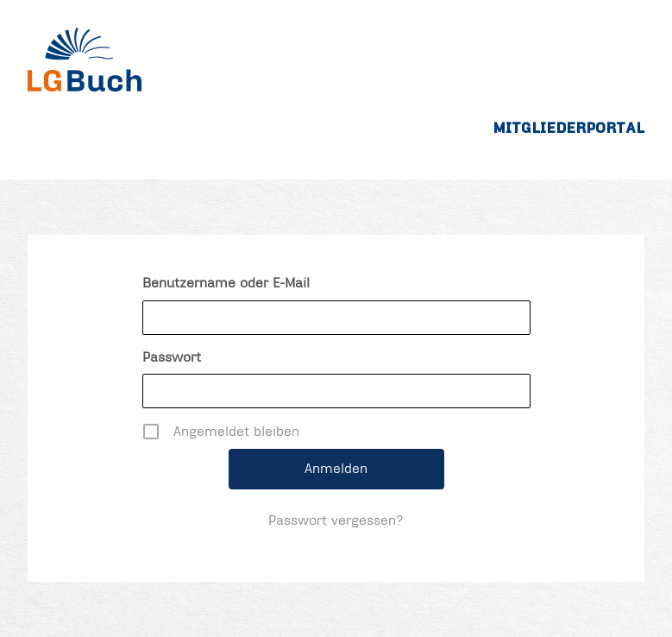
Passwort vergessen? (336, 520)
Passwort (172, 357)
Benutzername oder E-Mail (226, 283)
